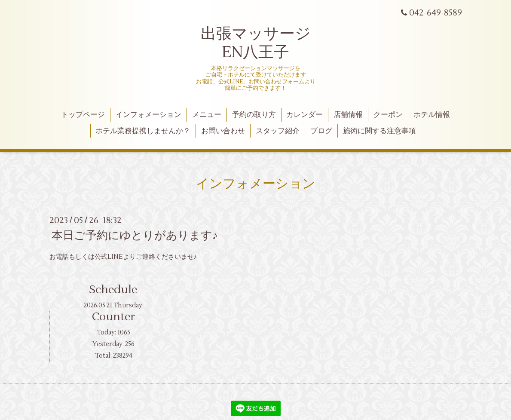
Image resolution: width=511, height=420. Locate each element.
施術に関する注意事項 (379, 131)
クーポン (388, 115)
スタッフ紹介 (278, 131)
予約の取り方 (254, 115)
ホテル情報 (432, 115)
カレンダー (304, 115)
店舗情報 (348, 115)
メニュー (207, 115)
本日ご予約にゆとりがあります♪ (135, 236)
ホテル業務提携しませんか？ (143, 131)
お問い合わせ (223, 131)
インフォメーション (148, 115)
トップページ (83, 115)
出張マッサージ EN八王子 (256, 43)
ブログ (321, 131)
